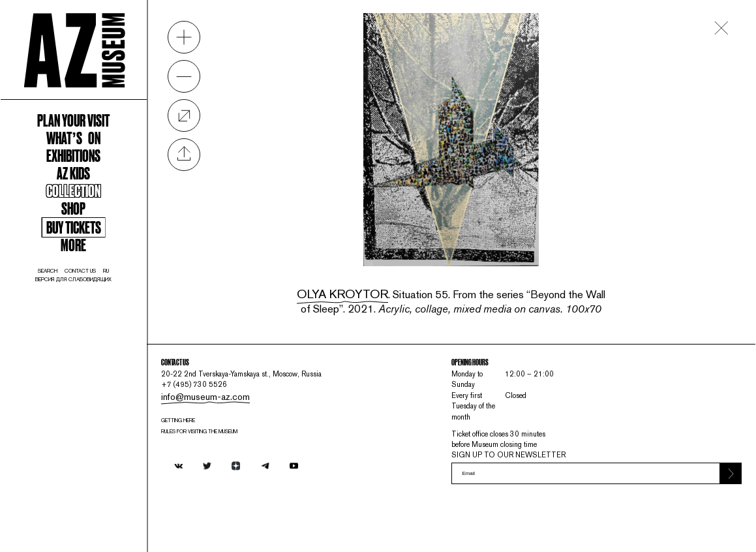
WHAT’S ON (94, 176)
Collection (94, 245)
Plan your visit (94, 153)
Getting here (230, 437)
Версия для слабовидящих (94, 359)
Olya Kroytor (385, 263)
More (94, 314)
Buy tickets (94, 293)
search (60, 349)
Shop (94, 268)
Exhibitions (94, 199)
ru (138, 349)
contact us (103, 349)
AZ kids (94, 222)
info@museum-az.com (250, 408)
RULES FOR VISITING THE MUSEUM (262, 451)
